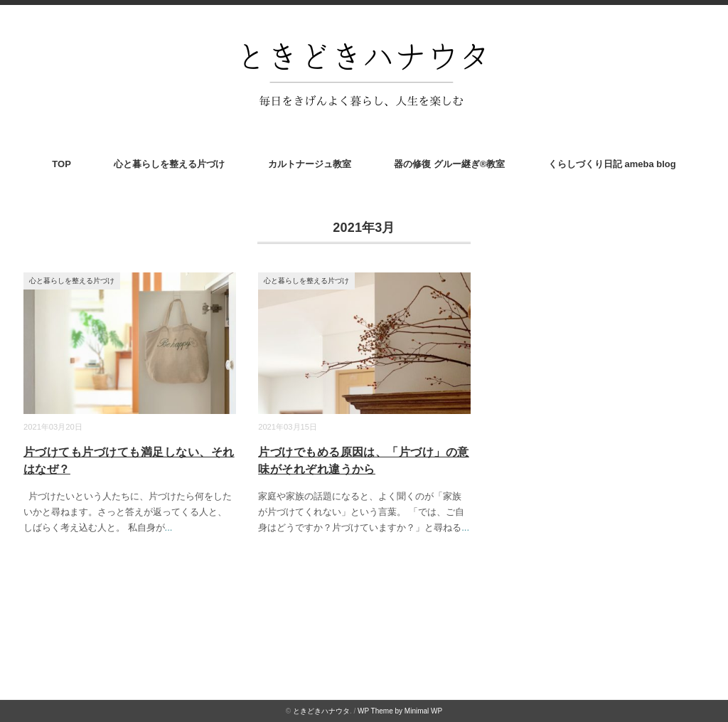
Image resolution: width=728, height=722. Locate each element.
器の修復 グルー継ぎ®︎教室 (449, 164)
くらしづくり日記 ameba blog (612, 164)
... (169, 527)
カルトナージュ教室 (310, 164)
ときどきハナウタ (321, 711)
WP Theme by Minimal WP (400, 711)
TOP (61, 164)
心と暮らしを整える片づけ (169, 164)
